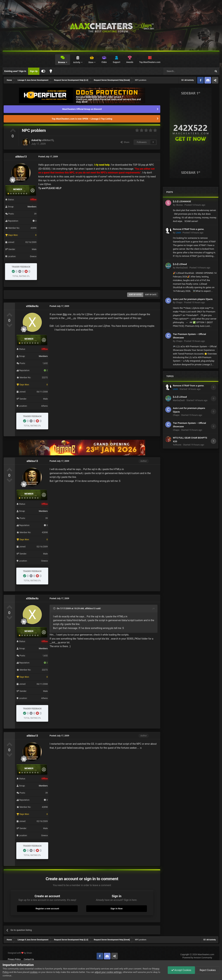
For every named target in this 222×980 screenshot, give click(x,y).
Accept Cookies (181, 970)
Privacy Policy (14, 959)
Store (91, 62)
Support (116, 62)
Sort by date (151, 295)
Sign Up (34, 71)
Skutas (179, 205)
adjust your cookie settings (108, 972)
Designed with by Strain (20, 953)
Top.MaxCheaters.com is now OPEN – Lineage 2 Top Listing (82, 119)
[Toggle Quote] (55, 608)
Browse (62, 62)
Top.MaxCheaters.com (150, 62)
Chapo (179, 302)
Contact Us (29, 959)
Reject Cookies (207, 970)
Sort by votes (135, 295)
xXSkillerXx (32, 306)
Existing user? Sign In (15, 71)
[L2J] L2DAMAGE (182, 201)
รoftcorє (177, 445)
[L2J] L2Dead (180, 264)
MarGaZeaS (182, 268)
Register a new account (47, 909)
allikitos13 (48, 140)
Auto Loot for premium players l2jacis (193, 299)
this (65, 314)
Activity (77, 62)
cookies (34, 972)
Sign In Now (116, 909)
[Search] (180, 71)
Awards (130, 62)
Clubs (104, 62)
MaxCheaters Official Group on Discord (82, 109)
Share (125, 142)
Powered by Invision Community (197, 958)
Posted (195, 205)
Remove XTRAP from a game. (189, 229)
